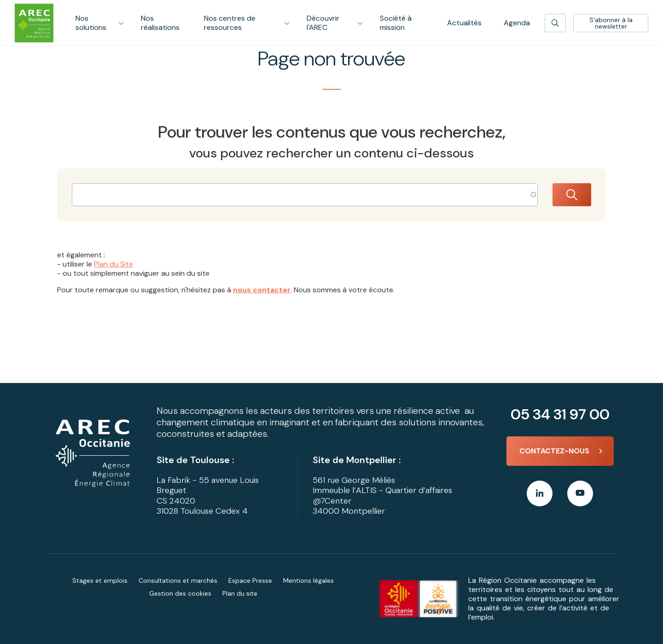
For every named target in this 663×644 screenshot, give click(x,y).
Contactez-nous (554, 451)
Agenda (517, 23)
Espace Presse (250, 580)
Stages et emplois (100, 580)
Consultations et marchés (178, 580)
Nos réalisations (160, 23)
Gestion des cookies (180, 593)
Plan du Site (113, 264)
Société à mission (396, 23)
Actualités (464, 23)
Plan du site (240, 593)
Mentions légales (308, 580)
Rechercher (572, 195)
